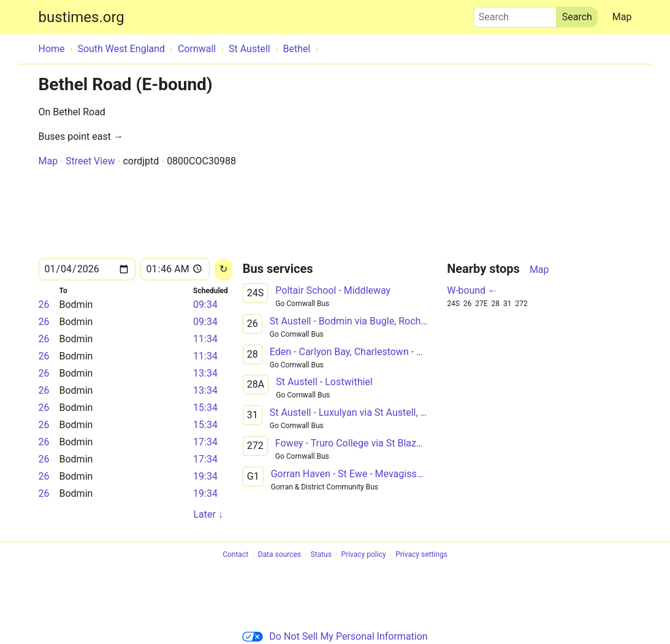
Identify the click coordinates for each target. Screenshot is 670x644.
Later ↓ (208, 514)
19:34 (205, 476)
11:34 (205, 339)
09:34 (205, 305)
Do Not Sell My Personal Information (335, 636)
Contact (235, 555)
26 (44, 305)
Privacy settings (421, 555)
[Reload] (223, 270)
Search (515, 14)
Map (622, 17)
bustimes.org (82, 17)
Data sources (280, 555)
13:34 (205, 373)
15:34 (205, 408)
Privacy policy (363, 555)
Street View (90, 161)
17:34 (205, 442)
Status (321, 555)
